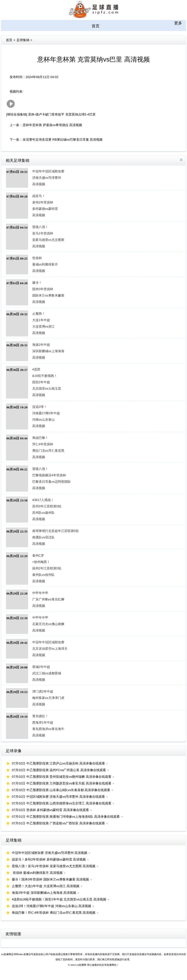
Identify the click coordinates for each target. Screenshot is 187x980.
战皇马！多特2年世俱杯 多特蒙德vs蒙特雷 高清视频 (45, 206)
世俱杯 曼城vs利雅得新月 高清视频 (45, 264)
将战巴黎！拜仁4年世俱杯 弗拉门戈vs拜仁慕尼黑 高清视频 (45, 447)
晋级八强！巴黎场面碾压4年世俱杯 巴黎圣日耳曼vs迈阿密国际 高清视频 (45, 478)
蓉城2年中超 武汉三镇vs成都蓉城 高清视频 (45, 673)
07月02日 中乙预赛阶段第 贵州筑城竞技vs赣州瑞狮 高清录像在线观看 (62, 777)
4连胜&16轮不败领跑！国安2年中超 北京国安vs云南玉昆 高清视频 (45, 382)
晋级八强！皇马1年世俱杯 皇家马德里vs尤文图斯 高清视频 (45, 237)
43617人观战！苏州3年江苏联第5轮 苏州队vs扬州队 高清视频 (45, 509)
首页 (96, 26)
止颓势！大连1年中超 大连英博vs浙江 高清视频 (43, 323)
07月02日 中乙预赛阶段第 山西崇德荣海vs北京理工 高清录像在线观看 (62, 803)
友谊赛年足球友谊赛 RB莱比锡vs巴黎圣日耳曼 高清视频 (63, 140)
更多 (178, 23)
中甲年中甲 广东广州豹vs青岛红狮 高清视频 (45, 599)
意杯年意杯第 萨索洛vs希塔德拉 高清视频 (52, 125)
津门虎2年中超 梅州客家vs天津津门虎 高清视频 (45, 698)
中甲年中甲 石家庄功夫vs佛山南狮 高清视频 (45, 624)
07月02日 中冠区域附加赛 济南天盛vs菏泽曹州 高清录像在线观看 (58, 797)
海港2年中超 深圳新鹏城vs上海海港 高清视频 (45, 351)
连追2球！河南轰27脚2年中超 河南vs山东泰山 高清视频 (45, 416)
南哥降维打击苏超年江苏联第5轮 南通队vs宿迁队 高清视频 (45, 537)
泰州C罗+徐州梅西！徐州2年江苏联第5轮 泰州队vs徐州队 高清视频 (45, 568)
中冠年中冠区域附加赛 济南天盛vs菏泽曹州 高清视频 (45, 178)
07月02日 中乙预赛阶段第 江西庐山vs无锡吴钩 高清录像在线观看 (58, 763)
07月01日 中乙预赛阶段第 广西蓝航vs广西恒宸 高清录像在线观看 (58, 823)
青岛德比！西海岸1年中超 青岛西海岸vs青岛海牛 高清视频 (45, 726)
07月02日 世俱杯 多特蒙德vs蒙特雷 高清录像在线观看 (50, 810)
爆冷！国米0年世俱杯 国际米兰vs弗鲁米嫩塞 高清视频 (45, 292)
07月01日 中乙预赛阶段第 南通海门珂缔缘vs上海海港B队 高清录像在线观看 (66, 817)
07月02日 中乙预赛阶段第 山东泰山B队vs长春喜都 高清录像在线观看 (61, 790)
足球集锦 (23, 40)
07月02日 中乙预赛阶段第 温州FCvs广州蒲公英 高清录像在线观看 (59, 770)
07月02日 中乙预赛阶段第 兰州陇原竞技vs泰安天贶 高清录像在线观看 (62, 783)
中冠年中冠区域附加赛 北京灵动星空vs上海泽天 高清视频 (45, 649)
